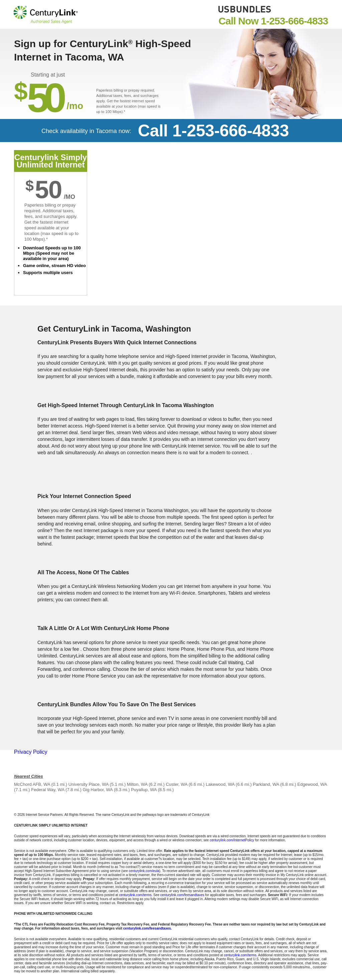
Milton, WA (137, 784)
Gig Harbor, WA (98, 790)
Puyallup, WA (144, 790)
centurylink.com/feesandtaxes (182, 895)
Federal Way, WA (48, 790)
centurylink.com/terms (135, 895)
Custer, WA (177, 784)
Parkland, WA (266, 784)
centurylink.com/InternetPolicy (232, 840)
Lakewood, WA (220, 784)
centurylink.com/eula (144, 871)
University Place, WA (89, 784)
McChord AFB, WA (32, 784)
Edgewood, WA (312, 784)
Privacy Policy (31, 752)
